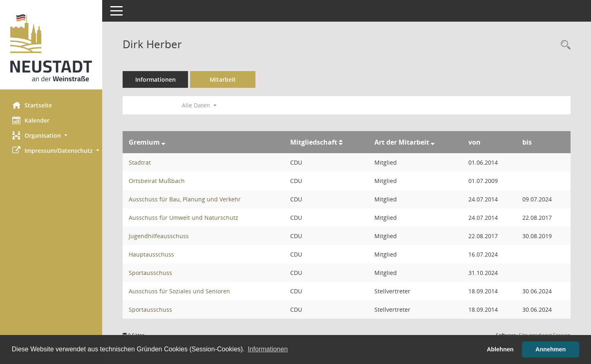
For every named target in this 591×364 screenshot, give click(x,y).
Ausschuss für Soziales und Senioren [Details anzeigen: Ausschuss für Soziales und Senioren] (179, 291)
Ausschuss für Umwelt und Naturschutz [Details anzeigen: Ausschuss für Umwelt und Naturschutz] (184, 218)
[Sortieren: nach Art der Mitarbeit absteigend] (433, 142)
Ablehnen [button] (500, 349)
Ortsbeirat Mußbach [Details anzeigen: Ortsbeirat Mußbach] (157, 181)
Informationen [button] (268, 349)
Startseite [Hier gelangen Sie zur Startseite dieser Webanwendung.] (32, 105)
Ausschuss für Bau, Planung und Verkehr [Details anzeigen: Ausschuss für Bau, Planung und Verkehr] (185, 199)
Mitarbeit (223, 79)
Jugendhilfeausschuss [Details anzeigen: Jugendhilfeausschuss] (159, 236)
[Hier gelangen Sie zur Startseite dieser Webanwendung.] (51, 48)
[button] (51, 135)
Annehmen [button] (551, 349)
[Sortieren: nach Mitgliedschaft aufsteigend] (341, 142)
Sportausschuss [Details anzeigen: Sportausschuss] (150, 273)
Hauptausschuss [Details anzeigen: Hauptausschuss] (151, 254)
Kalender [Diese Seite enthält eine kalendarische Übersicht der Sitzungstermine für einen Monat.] (31, 120)
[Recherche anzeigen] (564, 45)
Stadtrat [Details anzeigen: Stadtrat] (140, 162)
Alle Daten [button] (199, 105)
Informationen (156, 79)
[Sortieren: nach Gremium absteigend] (163, 142)
